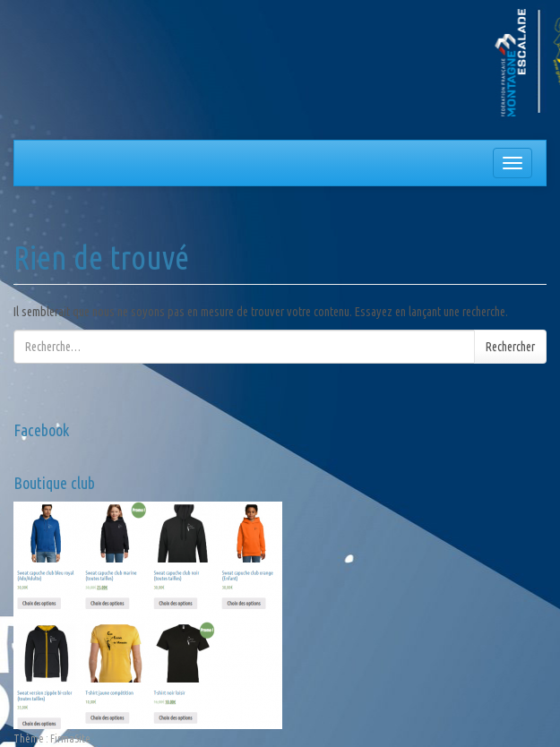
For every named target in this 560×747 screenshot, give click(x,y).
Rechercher (510, 347)
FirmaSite (70, 738)
